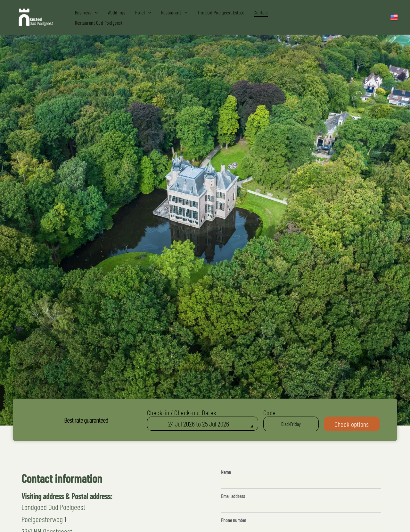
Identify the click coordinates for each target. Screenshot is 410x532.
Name (226, 472)
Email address (233, 496)
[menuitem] (86, 12)
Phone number (234, 520)
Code (270, 412)
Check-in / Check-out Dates (182, 412)
